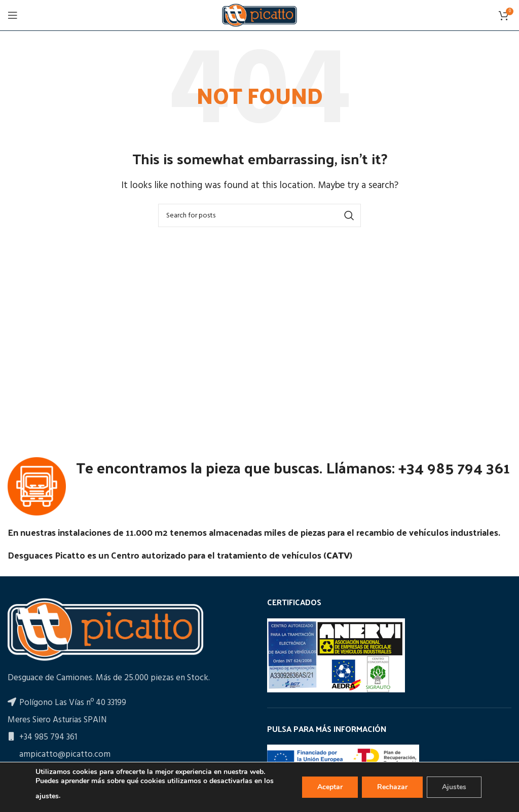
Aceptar (330, 787)
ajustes (47, 796)
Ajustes (454, 787)
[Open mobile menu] (13, 15)
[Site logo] (259, 15)
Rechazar (392, 787)
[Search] (259, 215)
